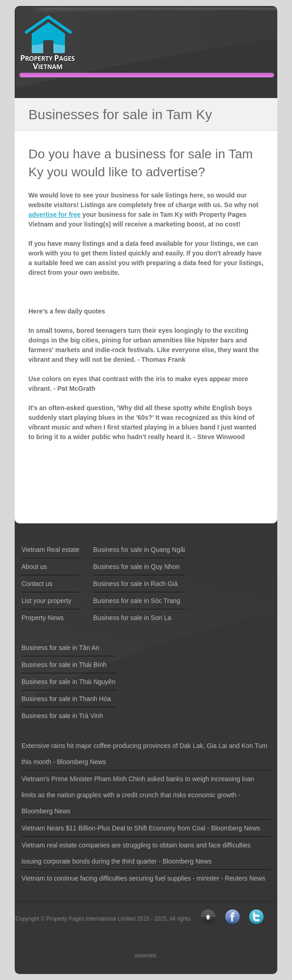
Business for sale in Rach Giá (136, 584)
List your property (46, 601)
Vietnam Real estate (51, 550)
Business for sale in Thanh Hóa (66, 699)
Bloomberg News (82, 762)
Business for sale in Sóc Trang (137, 601)
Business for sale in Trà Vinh (62, 716)
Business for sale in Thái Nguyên (69, 682)
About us (34, 567)
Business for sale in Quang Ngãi (139, 550)
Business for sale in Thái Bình (64, 665)
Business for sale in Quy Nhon (137, 567)
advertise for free (55, 215)
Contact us (37, 584)
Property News (43, 618)
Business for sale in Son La (132, 618)
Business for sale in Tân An (60, 648)
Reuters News (245, 878)
